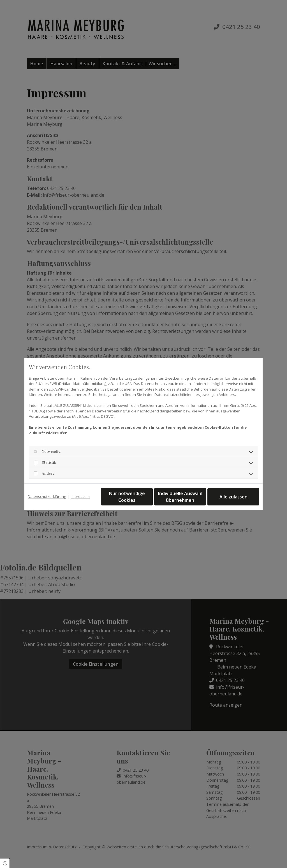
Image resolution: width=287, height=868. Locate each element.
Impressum (80, 496)
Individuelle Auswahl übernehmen (180, 497)
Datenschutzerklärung (47, 496)
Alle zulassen (233, 497)
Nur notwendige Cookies (127, 497)
